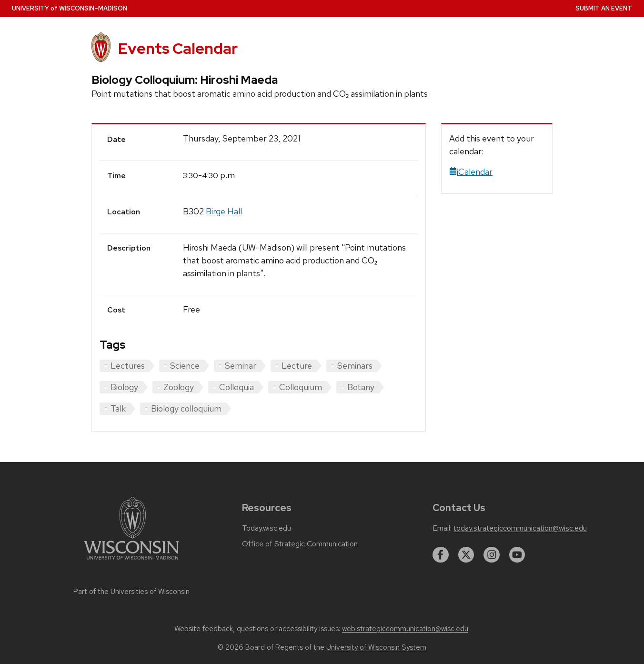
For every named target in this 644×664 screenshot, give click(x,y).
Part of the (131, 592)
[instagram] (492, 555)
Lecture (297, 366)
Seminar (241, 366)
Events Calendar (178, 48)
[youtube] (517, 555)
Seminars (355, 366)
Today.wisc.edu (267, 528)
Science (185, 366)
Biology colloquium (186, 408)
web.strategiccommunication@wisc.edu (405, 629)
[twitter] (466, 555)
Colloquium (301, 387)
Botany (361, 387)
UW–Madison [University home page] (70, 8)
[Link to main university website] (131, 561)
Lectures (128, 366)
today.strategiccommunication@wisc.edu (520, 528)
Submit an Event (604, 8)
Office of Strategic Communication (300, 544)
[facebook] (441, 555)
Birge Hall (224, 211)
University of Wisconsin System (376, 647)
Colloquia (236, 387)
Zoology (179, 387)
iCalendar (471, 172)
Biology (124, 387)
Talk (118, 408)
